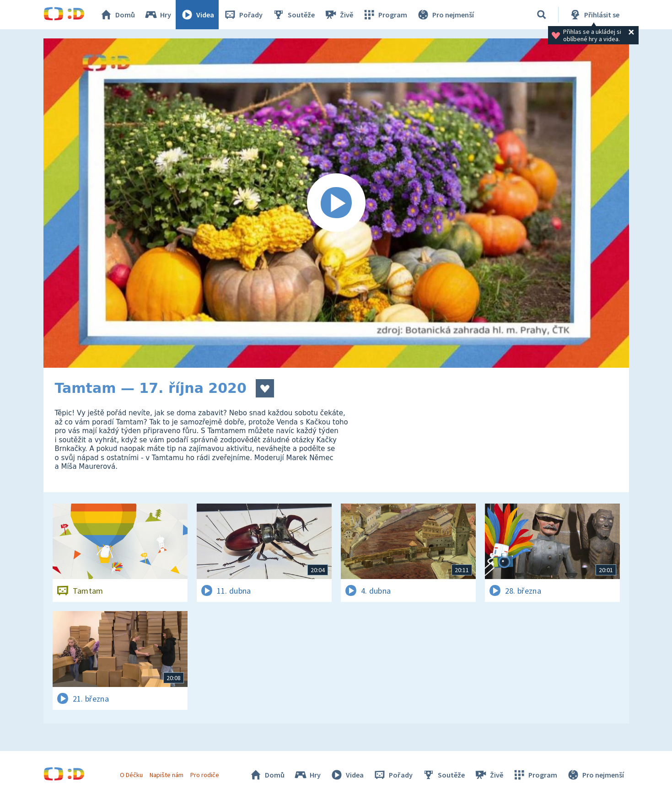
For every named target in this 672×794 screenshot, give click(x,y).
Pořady (243, 15)
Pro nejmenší (445, 15)
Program (385, 15)
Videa (197, 15)
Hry (158, 15)
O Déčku (131, 775)
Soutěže (293, 15)
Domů (117, 15)
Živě (339, 15)
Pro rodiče (205, 775)
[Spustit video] (336, 203)
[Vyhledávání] (542, 15)
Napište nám (167, 775)
